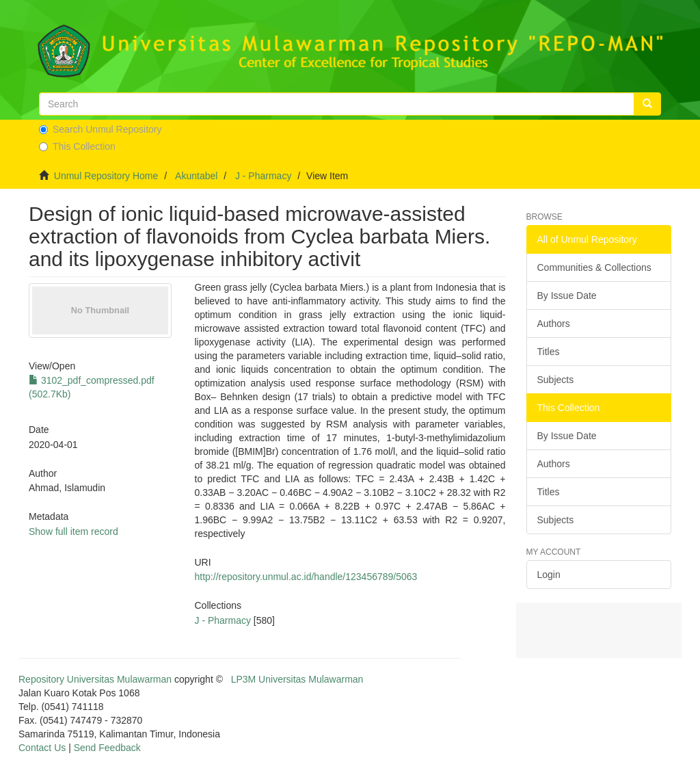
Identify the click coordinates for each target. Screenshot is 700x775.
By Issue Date (567, 295)
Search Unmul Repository (100, 129)
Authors (554, 324)
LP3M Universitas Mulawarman (297, 679)
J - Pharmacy (263, 176)
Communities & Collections (594, 267)
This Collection (77, 146)
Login (549, 575)
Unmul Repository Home (106, 176)
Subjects (556, 380)
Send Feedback (107, 748)
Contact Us (42, 748)
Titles (549, 352)
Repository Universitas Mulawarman (95, 679)
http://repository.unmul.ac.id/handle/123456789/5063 (306, 577)
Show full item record (73, 531)
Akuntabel (196, 176)
